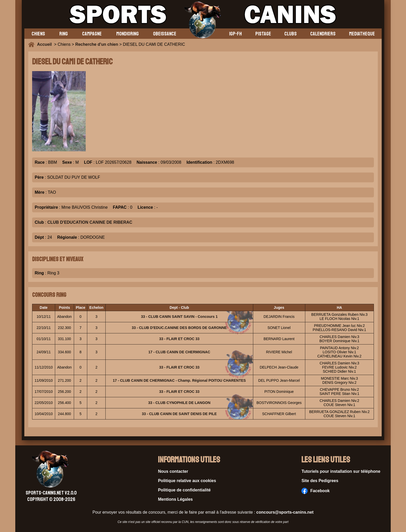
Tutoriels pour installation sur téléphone (341, 471)
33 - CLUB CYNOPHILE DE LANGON (179, 403)
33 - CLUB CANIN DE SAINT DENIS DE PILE (179, 414)
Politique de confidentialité (184, 490)
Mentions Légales (175, 499)
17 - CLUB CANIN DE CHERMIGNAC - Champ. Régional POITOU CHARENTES (179, 380)
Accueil (46, 44)
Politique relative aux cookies (187, 481)
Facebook (316, 491)
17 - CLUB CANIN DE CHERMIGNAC (179, 352)
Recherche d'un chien (97, 44)
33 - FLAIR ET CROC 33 (179, 339)
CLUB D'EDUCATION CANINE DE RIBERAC (90, 222)
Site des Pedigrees (320, 481)
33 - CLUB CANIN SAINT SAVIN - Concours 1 (179, 317)
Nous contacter (173, 471)
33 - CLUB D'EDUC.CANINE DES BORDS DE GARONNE (179, 328)
